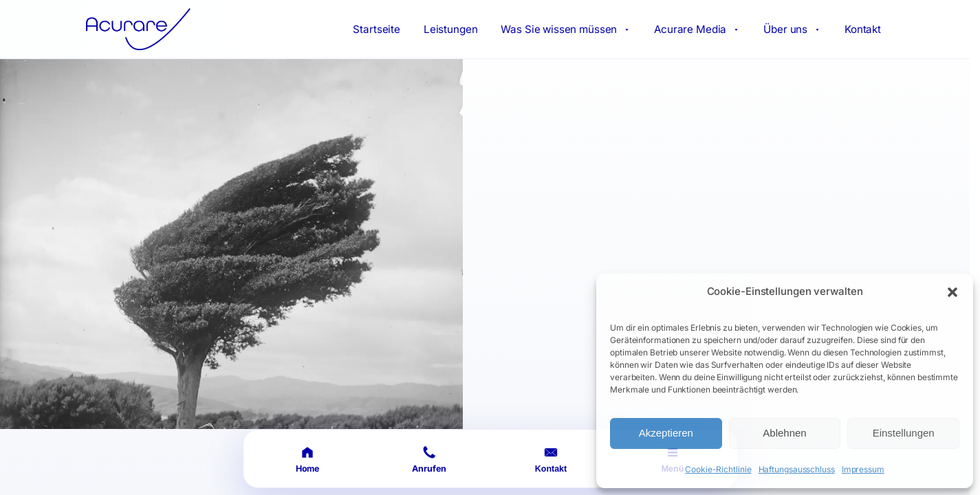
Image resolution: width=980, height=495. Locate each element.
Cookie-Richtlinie (718, 469)
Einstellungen (904, 433)
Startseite (376, 29)
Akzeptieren (666, 433)
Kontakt (863, 29)
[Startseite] (308, 459)
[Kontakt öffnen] (551, 459)
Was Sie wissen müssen (566, 29)
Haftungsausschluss (797, 469)
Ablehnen (784, 433)
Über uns (792, 29)
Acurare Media (697, 29)
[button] (952, 292)
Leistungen (450, 29)
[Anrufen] (429, 459)
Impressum (863, 469)
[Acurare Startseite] (138, 30)
